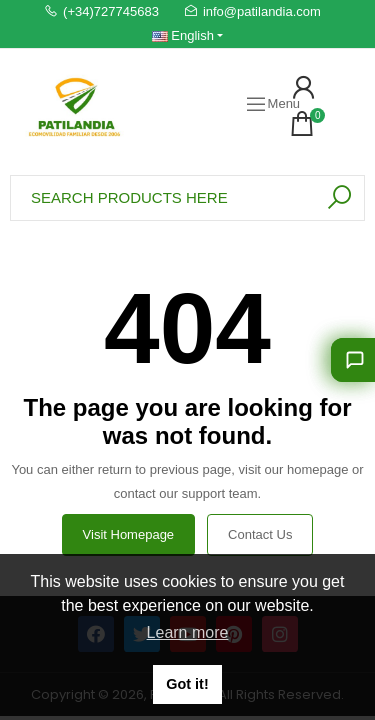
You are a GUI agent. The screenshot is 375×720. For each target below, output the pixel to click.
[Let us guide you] (353, 360)
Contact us (260, 534)
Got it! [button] (187, 684)
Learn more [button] (188, 632)
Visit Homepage (129, 534)
